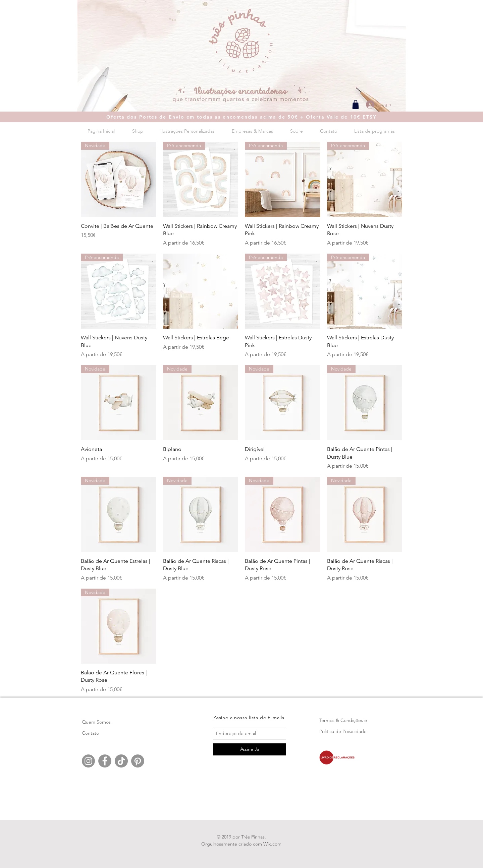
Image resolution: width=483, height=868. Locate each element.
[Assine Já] (250, 749)
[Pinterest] (138, 761)
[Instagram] (88, 761)
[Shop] (356, 104)
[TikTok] (121, 761)
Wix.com (272, 844)
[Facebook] (105, 761)
